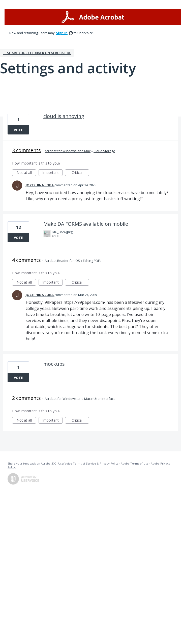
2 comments (26, 398)
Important (52, 173)
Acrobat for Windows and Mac (68, 151)
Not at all (26, 173)
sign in (62, 33)
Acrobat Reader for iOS (62, 261)
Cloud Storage (104, 151)
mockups (54, 364)
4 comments (26, 260)
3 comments (26, 150)
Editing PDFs (92, 261)
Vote (18, 130)
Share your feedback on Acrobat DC (32, 463)
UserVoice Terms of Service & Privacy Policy (88, 463)
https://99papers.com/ (84, 302)
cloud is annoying (64, 116)
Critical (80, 173)
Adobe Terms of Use (135, 463)
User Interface (104, 399)
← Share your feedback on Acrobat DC (37, 53)
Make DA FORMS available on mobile (86, 224)
